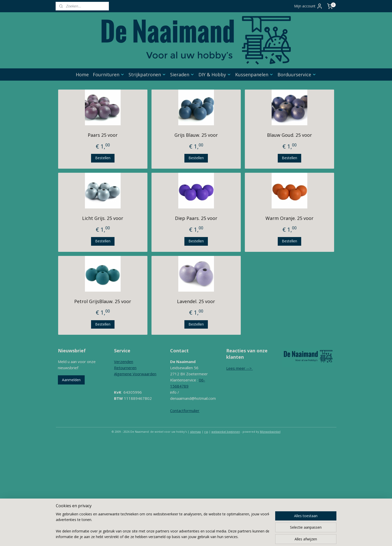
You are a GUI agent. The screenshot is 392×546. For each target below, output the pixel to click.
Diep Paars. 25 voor (196, 218)
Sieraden (182, 75)
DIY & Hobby (215, 75)
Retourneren (125, 368)
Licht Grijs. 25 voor (103, 218)
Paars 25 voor (103, 135)
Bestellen (103, 158)
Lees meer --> (239, 368)
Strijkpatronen (147, 75)
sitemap (195, 432)
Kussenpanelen (254, 75)
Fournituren (109, 75)
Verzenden (124, 362)
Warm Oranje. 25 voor (289, 218)
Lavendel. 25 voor (196, 301)
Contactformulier (185, 411)
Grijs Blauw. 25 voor (196, 135)
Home (82, 75)
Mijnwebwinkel (270, 432)
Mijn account (308, 6)
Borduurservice (297, 75)
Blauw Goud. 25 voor (289, 135)
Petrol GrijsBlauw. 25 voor (103, 301)
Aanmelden (71, 380)
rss (206, 432)
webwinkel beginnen (226, 432)
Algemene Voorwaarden (135, 374)
